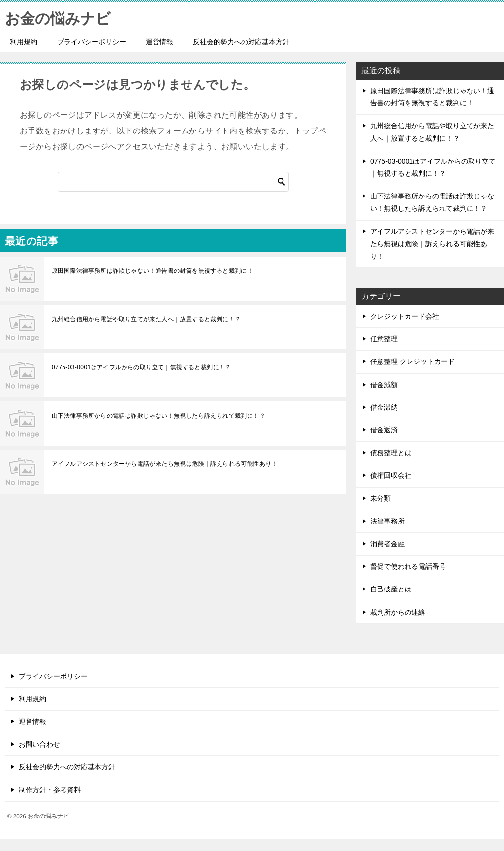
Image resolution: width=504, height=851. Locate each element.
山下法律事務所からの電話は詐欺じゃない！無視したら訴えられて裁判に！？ (158, 416)
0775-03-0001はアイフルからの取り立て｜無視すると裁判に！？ (142, 367)
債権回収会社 (391, 475)
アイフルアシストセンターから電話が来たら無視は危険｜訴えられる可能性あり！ (165, 464)
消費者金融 (387, 544)
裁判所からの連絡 (398, 612)
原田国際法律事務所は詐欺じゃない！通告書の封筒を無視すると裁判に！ (152, 271)
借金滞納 (384, 407)
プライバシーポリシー (92, 42)
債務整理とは (391, 453)
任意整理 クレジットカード (412, 361)
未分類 (380, 498)
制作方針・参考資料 (50, 790)
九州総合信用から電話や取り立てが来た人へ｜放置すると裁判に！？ (146, 319)
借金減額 (384, 385)
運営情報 (159, 42)
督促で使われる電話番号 (408, 566)
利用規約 (24, 42)
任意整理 (384, 339)
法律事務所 (387, 521)
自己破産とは (391, 589)
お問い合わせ (39, 744)
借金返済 (384, 430)
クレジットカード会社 (405, 316)
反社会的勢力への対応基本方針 (241, 42)
